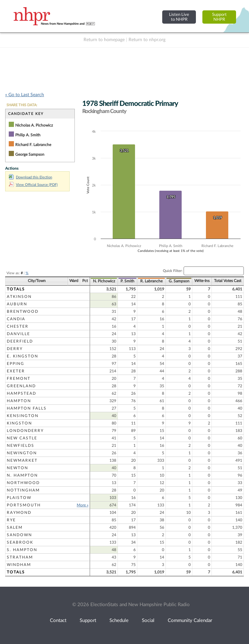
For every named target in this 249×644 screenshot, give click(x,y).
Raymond (19, 513)
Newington (22, 453)
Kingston (19, 423)
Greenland (21, 386)
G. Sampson (179, 281)
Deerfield (20, 341)
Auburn (17, 304)
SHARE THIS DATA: (22, 105)
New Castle (22, 438)
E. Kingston (23, 356)
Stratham (20, 557)
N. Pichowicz (104, 281)
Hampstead (22, 393)
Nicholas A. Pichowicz (34, 125)
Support (88, 621)
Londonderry (25, 431)
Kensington (23, 416)
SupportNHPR (219, 17)
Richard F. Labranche (33, 145)
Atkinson (19, 297)
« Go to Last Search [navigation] (25, 95)
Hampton (19, 401)
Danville (18, 334)
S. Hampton (22, 550)
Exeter (16, 371)
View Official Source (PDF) (33, 185)
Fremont (19, 378)
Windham (19, 565)
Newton (17, 468)
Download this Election (30, 177)
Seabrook (20, 542)
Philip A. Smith (28, 135)
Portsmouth (24, 505)
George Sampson (30, 154)
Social (148, 621)
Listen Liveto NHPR (179, 17)
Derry (15, 349)
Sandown (19, 535)
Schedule (119, 621)
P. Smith (127, 281)
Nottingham (23, 490)
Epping (16, 364)
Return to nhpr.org (147, 40)
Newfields (21, 446)
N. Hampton (22, 475)
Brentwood (23, 311)
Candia (16, 319)
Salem (15, 527)
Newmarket (22, 460)
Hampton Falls (27, 408)
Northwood (23, 483)
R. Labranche (151, 281)
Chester (18, 326)
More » (83, 505)
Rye (11, 520)
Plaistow (19, 498)
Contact (58, 621)
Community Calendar (190, 621)
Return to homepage (104, 40)
